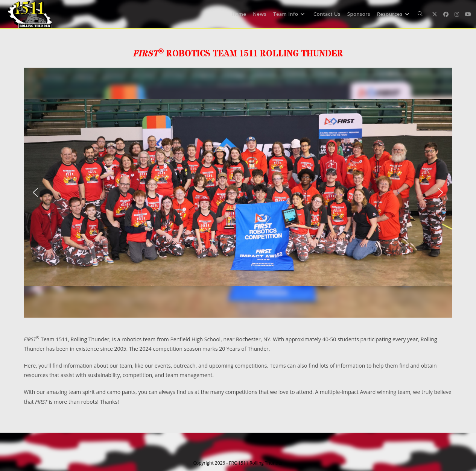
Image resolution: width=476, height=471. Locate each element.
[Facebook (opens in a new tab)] (446, 14)
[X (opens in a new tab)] (435, 14)
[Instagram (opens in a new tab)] (457, 14)
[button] (35, 192)
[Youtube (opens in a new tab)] (468, 14)
